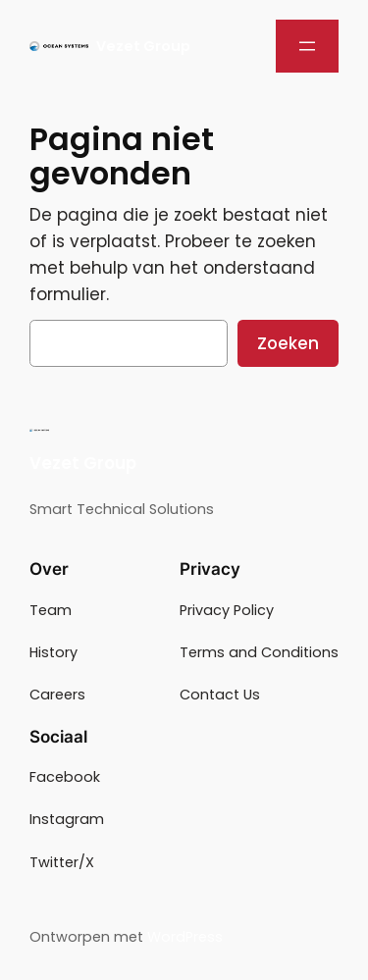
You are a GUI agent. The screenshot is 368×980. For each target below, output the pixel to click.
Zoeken (288, 343)
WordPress (185, 937)
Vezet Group (143, 46)
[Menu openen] (307, 46)
